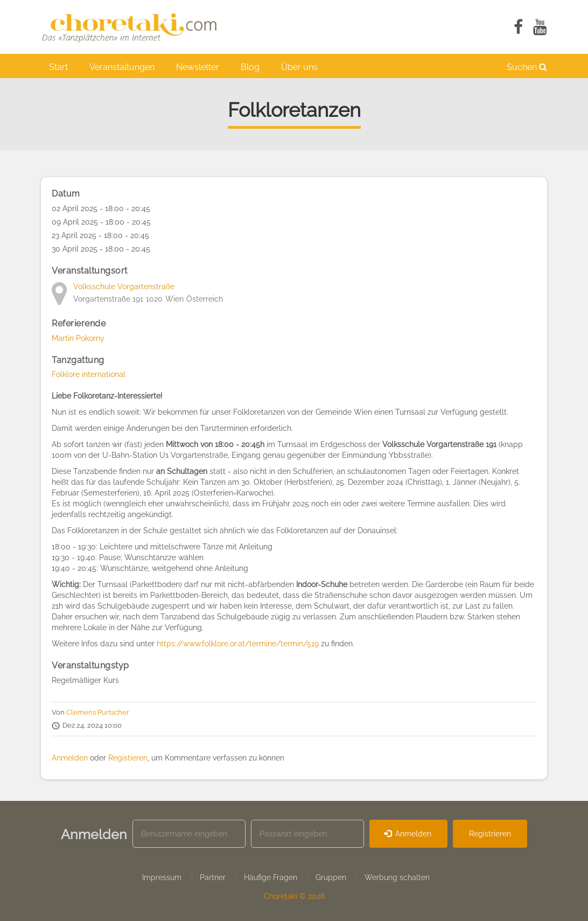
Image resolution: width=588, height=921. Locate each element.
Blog (250, 67)
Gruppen (331, 877)
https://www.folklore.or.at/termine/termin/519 (238, 644)
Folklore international (89, 374)
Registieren (128, 758)
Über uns (299, 67)
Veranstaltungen (122, 67)
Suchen (527, 67)
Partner (213, 877)
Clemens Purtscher (98, 712)
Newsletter (198, 67)
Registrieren (490, 834)
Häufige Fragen (271, 877)
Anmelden (70, 758)
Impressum (162, 877)
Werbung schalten (397, 877)
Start (58, 67)
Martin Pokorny (78, 338)
